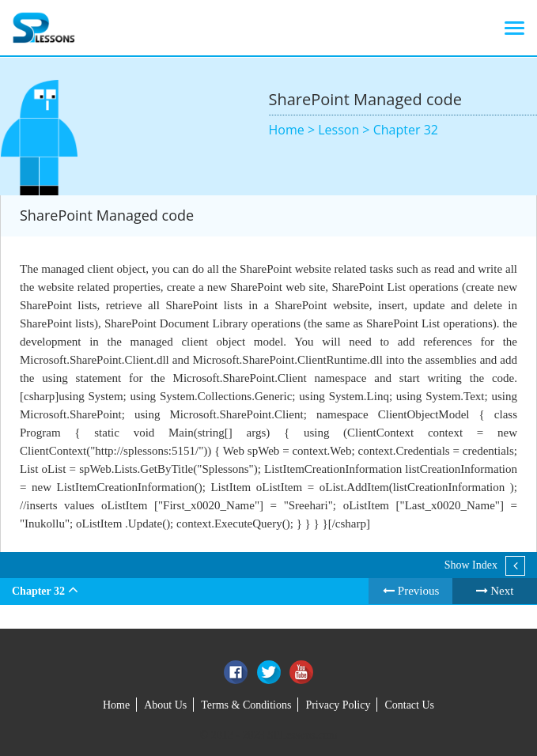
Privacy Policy (338, 705)
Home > (294, 130)
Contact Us (409, 705)
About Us (165, 705)
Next (495, 591)
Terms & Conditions (246, 705)
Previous (411, 591)
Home (116, 705)
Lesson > (345, 130)
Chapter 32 (406, 130)
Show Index (471, 565)
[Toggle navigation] (514, 28)
